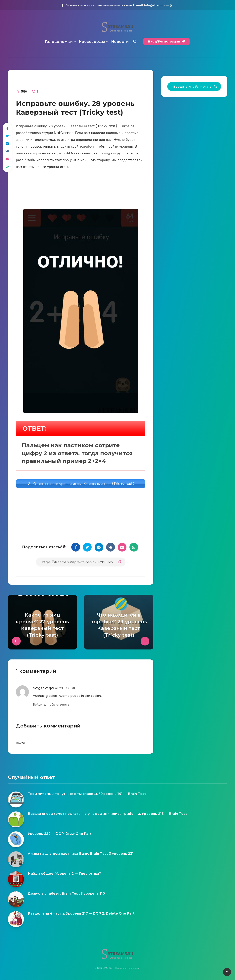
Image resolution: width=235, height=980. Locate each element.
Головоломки (59, 42)
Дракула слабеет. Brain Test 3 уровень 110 (67, 894)
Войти (20, 743)
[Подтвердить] (215, 87)
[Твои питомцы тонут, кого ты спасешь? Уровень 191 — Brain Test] (16, 799)
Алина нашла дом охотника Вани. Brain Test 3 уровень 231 (81, 854)
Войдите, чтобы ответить (51, 704)
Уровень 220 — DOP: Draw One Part (60, 834)
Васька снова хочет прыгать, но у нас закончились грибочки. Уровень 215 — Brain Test (107, 814)
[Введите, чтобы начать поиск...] (194, 86)
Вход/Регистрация (166, 41)
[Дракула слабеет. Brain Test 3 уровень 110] (16, 899)
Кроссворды (92, 42)
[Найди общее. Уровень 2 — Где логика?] (16, 879)
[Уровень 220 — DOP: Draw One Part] (16, 839)
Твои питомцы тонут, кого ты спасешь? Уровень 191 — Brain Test (87, 794)
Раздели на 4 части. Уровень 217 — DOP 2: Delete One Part (81, 913)
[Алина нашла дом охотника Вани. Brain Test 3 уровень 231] (16, 859)
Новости (120, 42)
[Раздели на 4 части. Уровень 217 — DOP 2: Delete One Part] (16, 919)
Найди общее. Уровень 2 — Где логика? (65, 874)
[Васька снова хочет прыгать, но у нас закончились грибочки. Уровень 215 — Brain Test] (16, 819)
